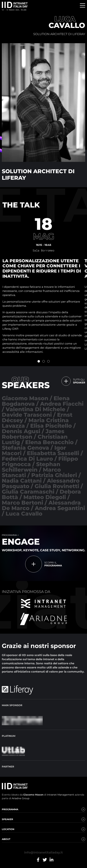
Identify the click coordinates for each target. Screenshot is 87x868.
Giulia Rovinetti (57, 486)
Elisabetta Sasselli (53, 453)
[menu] (83, 6)
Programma (10, 809)
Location (8, 829)
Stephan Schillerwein (31, 467)
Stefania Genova (25, 448)
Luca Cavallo (24, 514)
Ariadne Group (21, 798)
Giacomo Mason (25, 398)
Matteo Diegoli (45, 497)
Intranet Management (61, 795)
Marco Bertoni (22, 503)
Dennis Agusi (21, 431)
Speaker (7, 819)
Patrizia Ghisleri (54, 475)
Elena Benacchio (49, 442)
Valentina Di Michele (35, 409)
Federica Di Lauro (27, 459)
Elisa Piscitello (51, 426)
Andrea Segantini (60, 508)
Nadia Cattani (22, 481)
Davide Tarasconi (27, 415)
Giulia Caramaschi (28, 492)
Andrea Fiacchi (62, 404)
